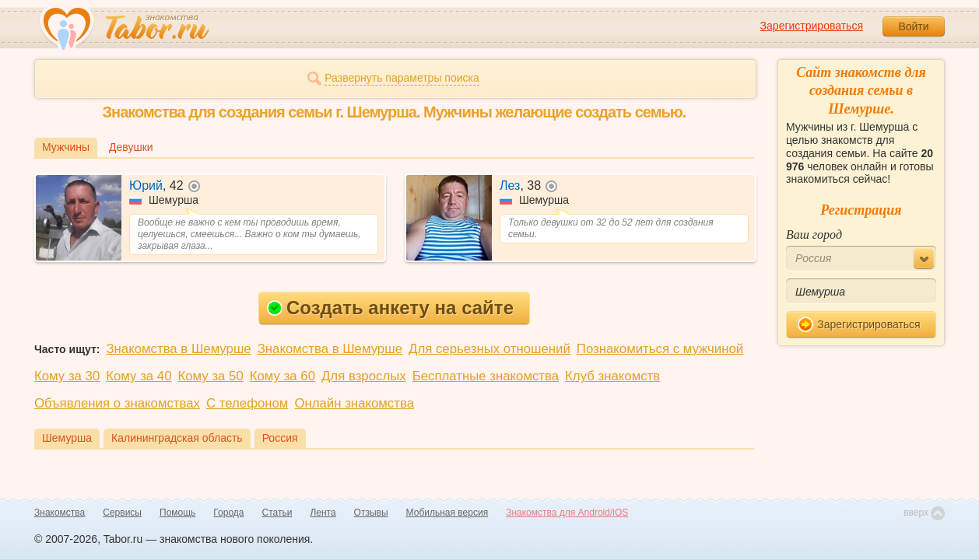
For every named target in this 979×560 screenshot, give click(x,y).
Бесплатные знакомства (486, 376)
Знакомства (60, 513)
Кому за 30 (67, 376)
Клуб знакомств (612, 376)
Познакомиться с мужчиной (660, 349)
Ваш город (814, 234)
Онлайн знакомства (354, 403)
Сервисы (122, 513)
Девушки (131, 147)
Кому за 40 (139, 376)
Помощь (177, 513)
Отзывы (371, 513)
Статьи (277, 513)
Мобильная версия (447, 513)
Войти (913, 26)
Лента (323, 513)
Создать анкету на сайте (390, 308)
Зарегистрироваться (812, 26)
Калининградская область (177, 438)
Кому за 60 (282, 376)
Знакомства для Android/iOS (567, 513)
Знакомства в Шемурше (178, 349)
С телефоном (247, 403)
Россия (280, 438)
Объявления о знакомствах (117, 403)
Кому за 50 (211, 376)
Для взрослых (364, 376)
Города (228, 513)
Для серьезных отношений (489, 349)
